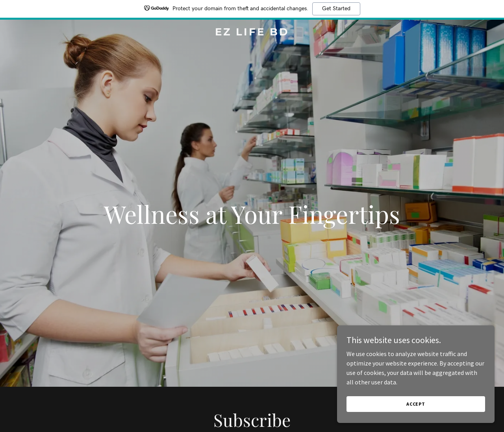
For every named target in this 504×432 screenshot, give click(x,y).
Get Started (336, 9)
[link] (252, 33)
